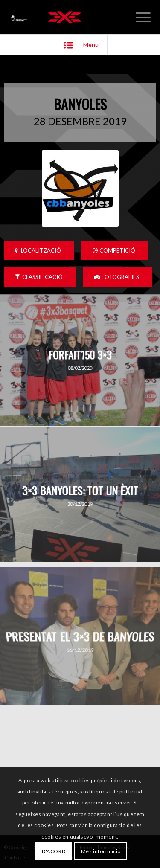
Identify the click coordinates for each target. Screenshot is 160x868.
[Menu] (143, 17)
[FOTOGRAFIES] (118, 277)
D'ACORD (54, 851)
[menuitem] (143, 17)
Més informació (101, 851)
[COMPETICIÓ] (115, 251)
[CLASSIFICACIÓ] (40, 277)
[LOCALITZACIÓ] (39, 251)
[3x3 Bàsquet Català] (65, 17)
